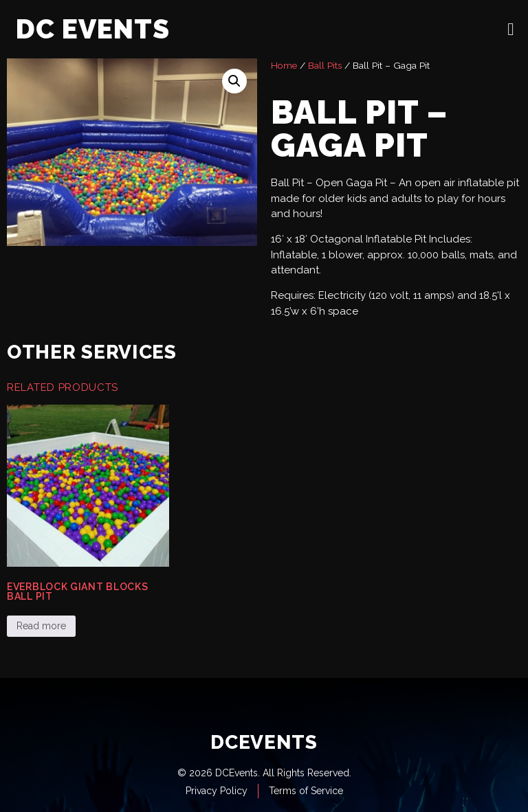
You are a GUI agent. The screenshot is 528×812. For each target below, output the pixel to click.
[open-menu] (511, 29)
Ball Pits (325, 65)
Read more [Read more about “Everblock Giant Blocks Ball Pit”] (41, 626)
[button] (234, 81)
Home (284, 65)
